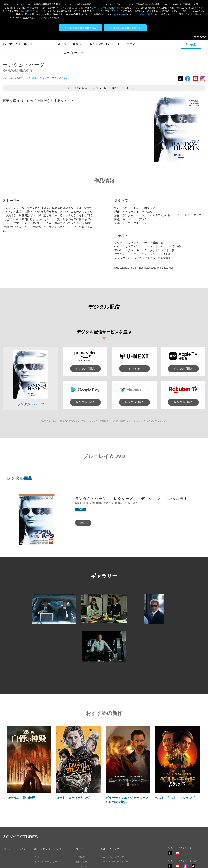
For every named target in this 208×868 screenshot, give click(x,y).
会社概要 (80, 857)
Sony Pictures (118, 14)
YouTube (195, 81)
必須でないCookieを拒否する (125, 28)
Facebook (188, 81)
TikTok (193, 868)
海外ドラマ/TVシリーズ (47, 862)
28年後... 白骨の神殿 (21, 798)
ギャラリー (132, 88)
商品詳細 (83, 523)
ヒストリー (81, 866)
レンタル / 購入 (85, 369)
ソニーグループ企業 (142, 14)
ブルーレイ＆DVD (105, 88)
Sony (197, 39)
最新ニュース (83, 862)
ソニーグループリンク (112, 857)
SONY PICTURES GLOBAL (115, 862)
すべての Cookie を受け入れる (81, 28)
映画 (78, 44)
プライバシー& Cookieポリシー (107, 8)
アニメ (131, 44)
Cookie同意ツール (29, 11)
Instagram (203, 81)
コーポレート (74, 53)
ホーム (62, 44)
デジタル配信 (78, 88)
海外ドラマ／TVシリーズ (105, 44)
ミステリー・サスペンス (55, 78)
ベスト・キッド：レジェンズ (175, 798)
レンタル (134, 369)
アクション (33, 78)
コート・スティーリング (73, 798)
